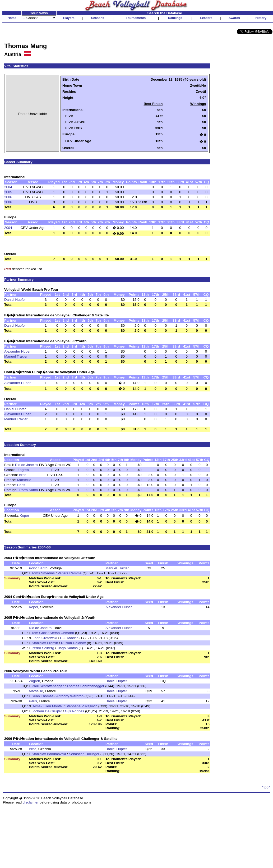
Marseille (24, 480)
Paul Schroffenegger (48, 686)
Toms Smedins (43, 573)
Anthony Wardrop (70, 696)
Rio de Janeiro (26, 465)
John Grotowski (45, 638)
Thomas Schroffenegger (85, 686)
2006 (8, 197)
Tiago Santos (67, 648)
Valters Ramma (70, 573)
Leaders (206, 18)
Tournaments (136, 18)
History (261, 18)
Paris (21, 485)
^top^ (266, 787)
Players (69, 18)
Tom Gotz (39, 633)
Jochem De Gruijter (47, 711)
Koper (25, 516)
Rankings (175, 18)
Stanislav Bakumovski (49, 754)
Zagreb (23, 470)
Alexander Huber (17, 351)
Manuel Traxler (16, 356)
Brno (23, 475)
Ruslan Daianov (73, 643)
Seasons (98, 18)
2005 (8, 192)
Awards (234, 18)
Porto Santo (29, 490)
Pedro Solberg (43, 648)
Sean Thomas (43, 696)
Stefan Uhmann (62, 633)
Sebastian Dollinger (84, 754)
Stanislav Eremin (45, 643)
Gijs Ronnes (75, 711)
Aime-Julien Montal (47, 706)
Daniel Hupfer (15, 300)
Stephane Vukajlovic (81, 706)
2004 (8, 187)
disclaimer (31, 802)
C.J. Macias (69, 638)
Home (12, 18)
